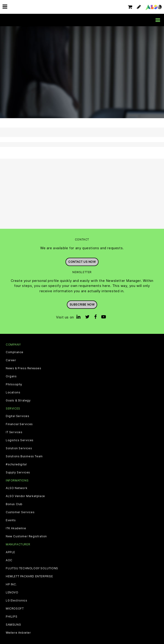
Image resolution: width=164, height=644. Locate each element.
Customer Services (20, 512)
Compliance (15, 352)
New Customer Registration (26, 536)
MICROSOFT (15, 609)
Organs (11, 376)
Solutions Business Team (24, 456)
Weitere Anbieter (18, 633)
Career (11, 360)
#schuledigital (16, 464)
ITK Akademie (16, 528)
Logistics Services (20, 440)
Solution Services (19, 448)
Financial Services (19, 424)
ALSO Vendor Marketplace (25, 496)
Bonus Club (14, 504)
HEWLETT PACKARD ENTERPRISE (29, 576)
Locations (13, 392)
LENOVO (12, 592)
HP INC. (11, 584)
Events (11, 520)
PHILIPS (11, 617)
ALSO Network (17, 488)
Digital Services (18, 416)
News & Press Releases (24, 368)
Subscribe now (82, 305)
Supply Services (18, 472)
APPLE (10, 552)
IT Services (14, 432)
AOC (9, 560)
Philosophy (14, 384)
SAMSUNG (13, 625)
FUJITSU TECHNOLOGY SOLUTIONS (32, 568)
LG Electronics (16, 601)
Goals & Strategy (18, 401)
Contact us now (82, 262)
